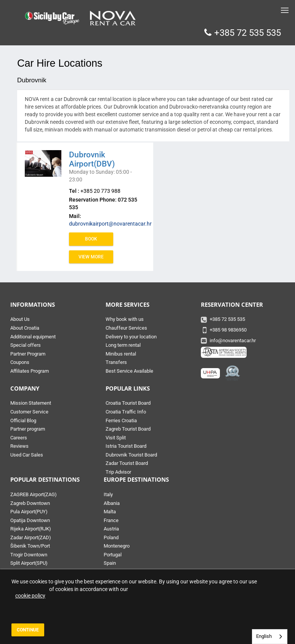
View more (91, 257)
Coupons (20, 362)
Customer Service (29, 412)
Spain (110, 563)
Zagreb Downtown (30, 503)
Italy (108, 494)
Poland (111, 537)
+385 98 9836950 (228, 330)
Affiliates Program (30, 371)
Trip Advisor (118, 472)
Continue (28, 630)
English (264, 636)
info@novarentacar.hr (233, 340)
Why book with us (125, 319)
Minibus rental (121, 354)
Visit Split (116, 438)
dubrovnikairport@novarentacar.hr (110, 224)
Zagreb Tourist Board (128, 429)
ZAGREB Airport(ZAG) (34, 494)
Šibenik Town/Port (30, 546)
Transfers (116, 362)
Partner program (28, 429)
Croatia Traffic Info (126, 412)
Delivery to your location (131, 337)
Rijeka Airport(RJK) (31, 529)
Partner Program (28, 354)
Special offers (26, 345)
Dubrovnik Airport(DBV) (92, 159)
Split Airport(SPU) (29, 563)
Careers (19, 438)
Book (91, 239)
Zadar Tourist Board (127, 463)
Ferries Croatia (121, 421)
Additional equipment (33, 337)
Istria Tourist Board (126, 446)
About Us (20, 319)
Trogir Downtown (29, 555)
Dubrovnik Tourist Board (131, 455)
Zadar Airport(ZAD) (31, 537)
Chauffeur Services (126, 328)
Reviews (19, 446)
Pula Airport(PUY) (29, 512)
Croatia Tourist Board (128, 403)
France (111, 520)
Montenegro (117, 546)
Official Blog (23, 421)
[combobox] (270, 637)
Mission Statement (31, 403)
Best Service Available (129, 371)
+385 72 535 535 (248, 33)
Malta (110, 512)
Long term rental (123, 345)
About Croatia (25, 328)
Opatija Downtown (30, 520)
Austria (111, 529)
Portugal (113, 555)
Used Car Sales (27, 455)
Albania (112, 503)
